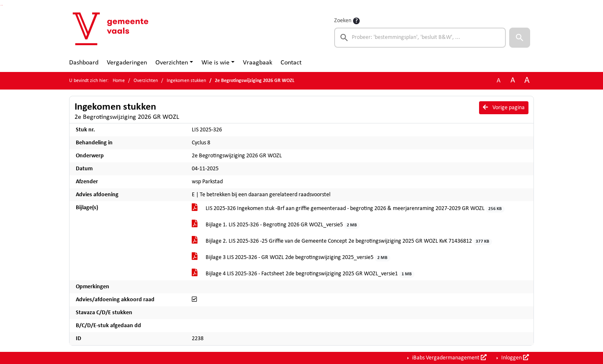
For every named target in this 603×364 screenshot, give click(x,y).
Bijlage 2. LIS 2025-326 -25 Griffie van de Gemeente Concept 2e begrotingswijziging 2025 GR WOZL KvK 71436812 (342, 242)
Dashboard (84, 63)
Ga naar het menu (2, 5)
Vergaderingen (127, 63)
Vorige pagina (504, 108)
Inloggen (514, 358)
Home (119, 81)
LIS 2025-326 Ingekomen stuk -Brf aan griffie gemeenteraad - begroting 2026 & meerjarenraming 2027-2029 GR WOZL (348, 209)
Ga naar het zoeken (1, 5)
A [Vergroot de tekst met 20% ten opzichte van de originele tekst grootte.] (513, 81)
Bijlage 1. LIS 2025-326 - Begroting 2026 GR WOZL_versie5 (276, 225)
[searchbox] (420, 38)
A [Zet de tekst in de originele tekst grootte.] (499, 81)
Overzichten (172, 63)
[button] (520, 38)
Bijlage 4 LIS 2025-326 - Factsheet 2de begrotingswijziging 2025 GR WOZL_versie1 (303, 274)
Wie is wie (215, 63)
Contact (291, 63)
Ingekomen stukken (186, 81)
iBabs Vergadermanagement (449, 358)
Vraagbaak (258, 63)
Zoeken (343, 21)
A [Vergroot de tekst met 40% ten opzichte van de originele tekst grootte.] (527, 81)
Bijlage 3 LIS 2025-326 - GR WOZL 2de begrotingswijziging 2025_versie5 (291, 258)
